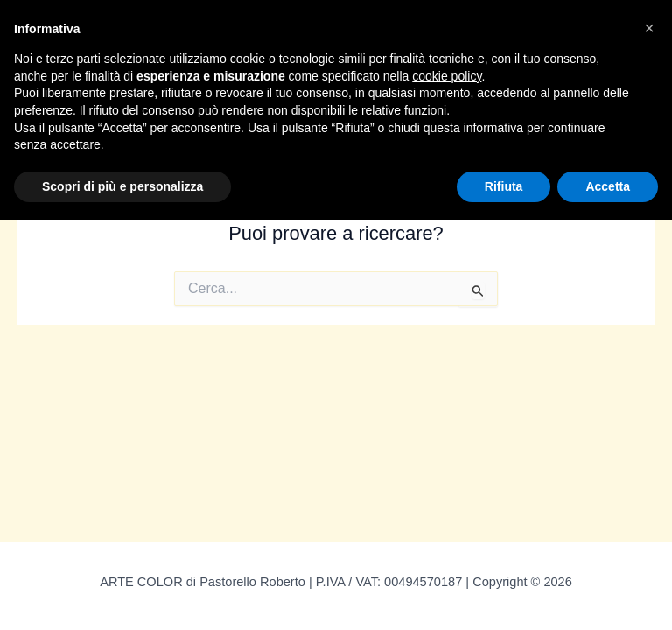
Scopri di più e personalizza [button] (122, 186)
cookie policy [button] (447, 76)
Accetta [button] (608, 186)
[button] (649, 28)
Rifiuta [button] (504, 186)
